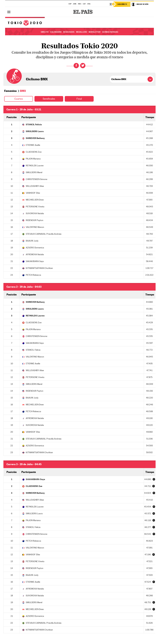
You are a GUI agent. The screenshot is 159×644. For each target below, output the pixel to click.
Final (79, 99)
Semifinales (49, 99)
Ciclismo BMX (37, 79)
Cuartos (19, 99)
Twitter (83, 66)
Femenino (10, 91)
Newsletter (95, 32)
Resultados (69, 32)
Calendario (56, 32)
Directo (45, 32)
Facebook (76, 66)
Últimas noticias (110, 32)
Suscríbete (122, 4)
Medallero (82, 32)
